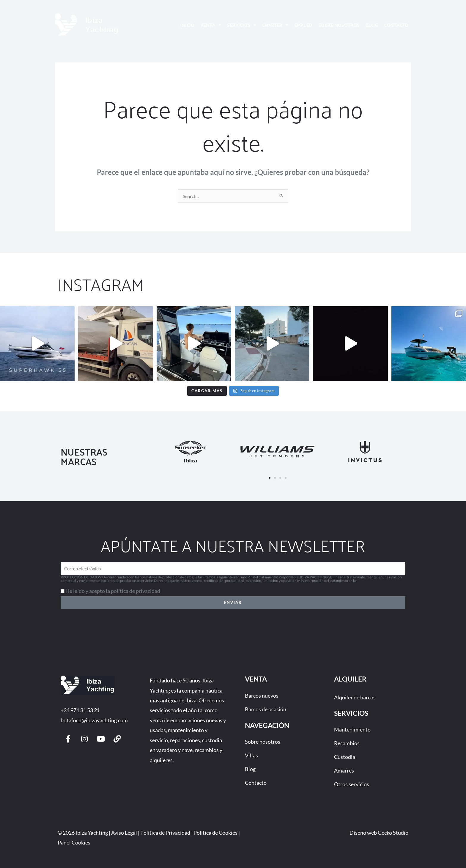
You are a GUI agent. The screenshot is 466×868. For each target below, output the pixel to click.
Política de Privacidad (165, 833)
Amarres (344, 770)
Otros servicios (352, 784)
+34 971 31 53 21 (80, 710)
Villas (251, 755)
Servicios (242, 25)
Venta (211, 25)
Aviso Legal (124, 833)
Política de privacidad (373, 581)
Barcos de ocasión (266, 709)
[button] (270, 478)
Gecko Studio (393, 833)
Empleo (303, 25)
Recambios (347, 743)
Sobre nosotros (339, 25)
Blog (372, 25)
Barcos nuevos (262, 696)
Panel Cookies (74, 842)
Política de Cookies (215, 833)
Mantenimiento (352, 729)
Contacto (396, 25)
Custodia (345, 757)
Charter (275, 25)
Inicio (187, 25)
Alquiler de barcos (355, 697)
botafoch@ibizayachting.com (94, 720)
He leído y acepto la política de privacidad (113, 591)
